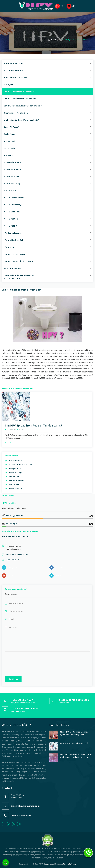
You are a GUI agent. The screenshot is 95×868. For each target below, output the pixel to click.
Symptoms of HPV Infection (16, 113)
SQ (71, 6)
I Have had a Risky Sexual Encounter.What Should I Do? (20, 277)
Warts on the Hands (12, 169)
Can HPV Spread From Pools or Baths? (20, 99)
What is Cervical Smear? (14, 198)
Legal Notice (49, 864)
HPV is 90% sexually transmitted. (74, 743)
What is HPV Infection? (14, 70)
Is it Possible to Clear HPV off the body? (21, 120)
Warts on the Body (12, 184)
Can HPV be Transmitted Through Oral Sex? (23, 106)
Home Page (54, 40)
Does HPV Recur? (11, 127)
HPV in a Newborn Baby (14, 240)
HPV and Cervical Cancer (14, 254)
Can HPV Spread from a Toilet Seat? (19, 92)
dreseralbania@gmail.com (17, 554)
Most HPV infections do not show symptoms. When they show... (74, 733)
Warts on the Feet (12, 176)
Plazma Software (70, 864)
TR (59, 6)
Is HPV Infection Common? (15, 78)
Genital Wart (9, 134)
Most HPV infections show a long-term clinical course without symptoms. (77, 756)
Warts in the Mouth (12, 162)
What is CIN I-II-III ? (12, 212)
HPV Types (8, 85)
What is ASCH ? (10, 226)
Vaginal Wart (9, 141)
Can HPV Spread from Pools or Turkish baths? (34, 426)
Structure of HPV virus (13, 63)
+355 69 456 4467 (13, 560)
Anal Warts (8, 155)
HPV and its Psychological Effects (18, 261)
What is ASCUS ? (11, 219)
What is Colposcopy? (13, 205)
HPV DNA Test (10, 191)
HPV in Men (9, 247)
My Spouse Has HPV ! (13, 268)
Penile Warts (9, 148)
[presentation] (15, 664)
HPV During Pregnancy (14, 233)
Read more (9, 443)
